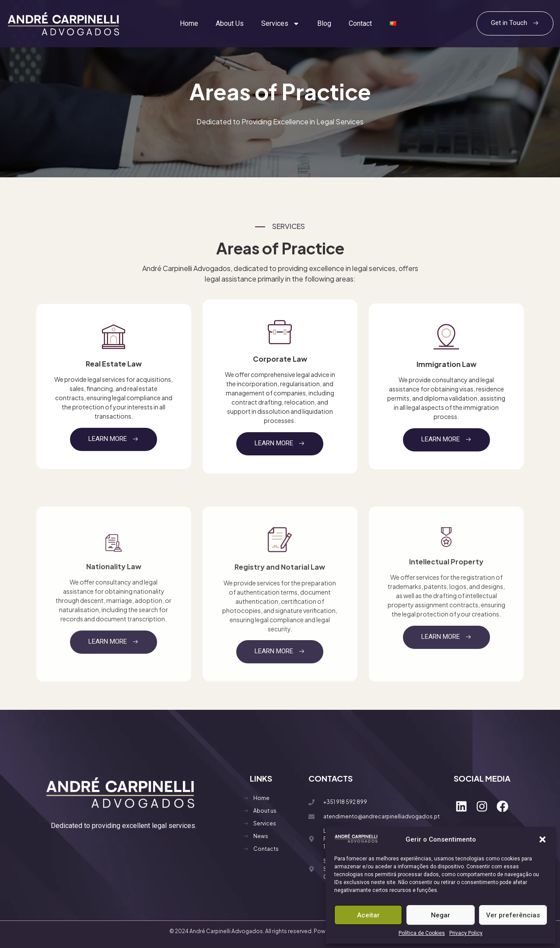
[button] (542, 839)
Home (189, 23)
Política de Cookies (422, 933)
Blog (324, 23)
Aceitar (368, 915)
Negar (441, 915)
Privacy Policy (466, 933)
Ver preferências (513, 915)
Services (280, 24)
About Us (230, 23)
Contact (360, 23)
